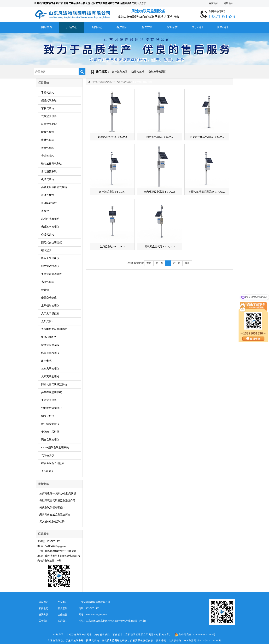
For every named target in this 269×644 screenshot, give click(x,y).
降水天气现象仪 (50, 258)
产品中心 (72, 27)
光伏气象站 (48, 282)
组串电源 (46, 361)
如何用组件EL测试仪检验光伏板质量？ (60, 493)
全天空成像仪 (49, 298)
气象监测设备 (49, 116)
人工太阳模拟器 (50, 313)
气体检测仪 (48, 455)
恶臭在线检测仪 (50, 440)
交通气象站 (48, 235)
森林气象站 (48, 140)
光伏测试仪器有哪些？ (52, 508)
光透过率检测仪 (50, 227)
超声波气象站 (120, 72)
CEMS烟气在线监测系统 (55, 448)
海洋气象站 (48, 195)
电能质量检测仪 (50, 353)
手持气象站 (48, 93)
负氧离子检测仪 (157, 72)
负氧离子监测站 (50, 377)
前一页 (159, 263)
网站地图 (228, 3)
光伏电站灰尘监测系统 (54, 329)
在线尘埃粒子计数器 (53, 463)
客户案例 (122, 27)
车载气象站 (48, 108)
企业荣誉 (172, 27)
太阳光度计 (48, 321)
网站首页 (47, 27)
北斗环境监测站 (50, 219)
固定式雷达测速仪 (51, 242)
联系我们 (222, 27)
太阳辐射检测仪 (50, 306)
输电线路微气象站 (51, 164)
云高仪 (45, 290)
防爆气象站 (138, 72)
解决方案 (147, 27)
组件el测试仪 (49, 337)
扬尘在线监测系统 (51, 392)
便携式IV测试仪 (50, 345)
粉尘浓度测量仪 (50, 424)
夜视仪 (45, 211)
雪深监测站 (48, 156)
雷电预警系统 (49, 171)
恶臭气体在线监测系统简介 (55, 515)
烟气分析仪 (48, 416)
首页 (149, 263)
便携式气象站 (49, 100)
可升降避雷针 (49, 203)
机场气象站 (48, 179)
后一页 (177, 263)
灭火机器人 (48, 471)
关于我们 (197, 27)
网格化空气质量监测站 (54, 384)
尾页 (187, 263)
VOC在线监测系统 (52, 408)
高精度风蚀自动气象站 (54, 187)
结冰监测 (46, 250)
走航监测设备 (49, 400)
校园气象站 (48, 148)
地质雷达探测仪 (50, 266)
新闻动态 (97, 27)
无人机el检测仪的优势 (52, 522)
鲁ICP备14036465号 (209, 640)
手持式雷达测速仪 (51, 274)
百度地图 (214, 3)
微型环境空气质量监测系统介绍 (57, 500)
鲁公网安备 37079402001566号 (195, 634)
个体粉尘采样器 (50, 432)
